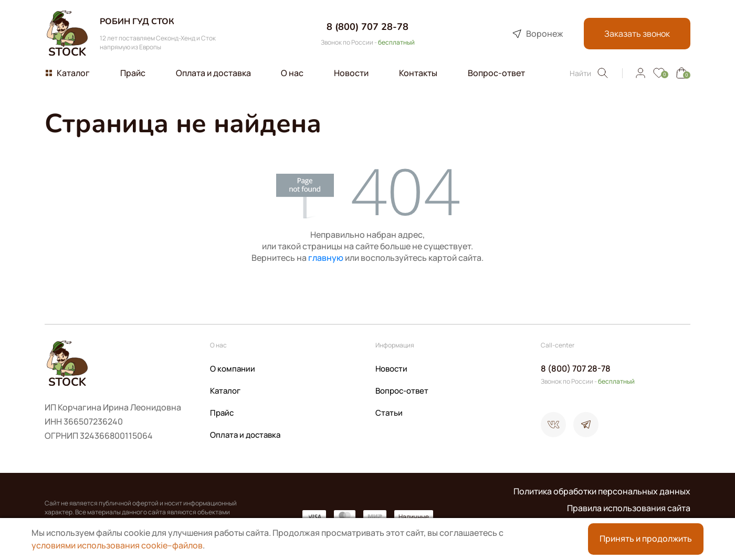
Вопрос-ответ (402, 391)
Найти (589, 73)
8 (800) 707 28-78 (367, 27)
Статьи (389, 413)
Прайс (222, 413)
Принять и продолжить (646, 539)
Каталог (225, 391)
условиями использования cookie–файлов (117, 545)
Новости (391, 369)
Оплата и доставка (245, 435)
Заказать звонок (637, 34)
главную (326, 258)
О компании (233, 369)
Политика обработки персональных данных (602, 491)
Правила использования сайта (629, 508)
